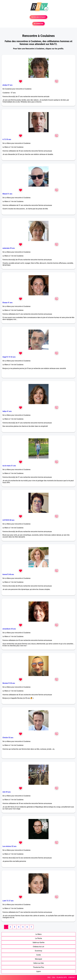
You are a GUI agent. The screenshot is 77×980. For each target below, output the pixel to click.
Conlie (39, 955)
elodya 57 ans (7, 85)
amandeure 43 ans (9, 629)
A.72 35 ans (7, 139)
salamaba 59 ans (9, 248)
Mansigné (38, 959)
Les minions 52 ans (9, 846)
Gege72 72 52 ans (9, 357)
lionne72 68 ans (8, 574)
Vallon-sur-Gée (38, 963)
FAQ (49, 977)
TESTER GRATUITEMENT (39, 17)
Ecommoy (38, 951)
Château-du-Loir (39, 947)
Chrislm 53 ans (8, 738)
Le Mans (39, 934)
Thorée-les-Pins (38, 967)
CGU (54, 977)
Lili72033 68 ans (8, 520)
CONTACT (72, 977)
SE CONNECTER (38, 24)
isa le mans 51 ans (9, 466)
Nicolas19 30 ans (9, 683)
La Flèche (38, 938)
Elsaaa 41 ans (7, 303)
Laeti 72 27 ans (8, 901)
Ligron (39, 971)
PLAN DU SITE (62, 977)
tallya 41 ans (7, 411)
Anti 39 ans (7, 792)
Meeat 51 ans (7, 194)
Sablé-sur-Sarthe (38, 942)
